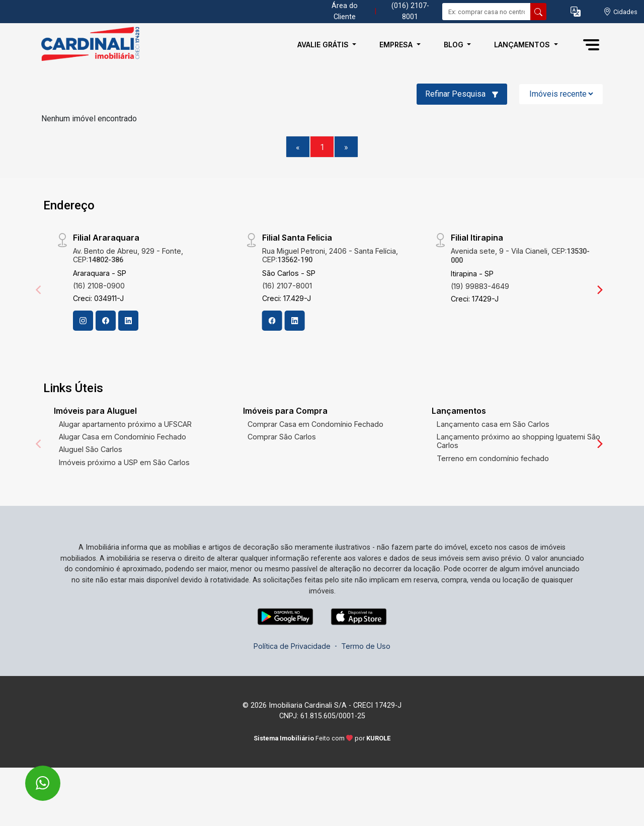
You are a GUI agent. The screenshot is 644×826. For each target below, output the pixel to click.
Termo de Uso (366, 646)
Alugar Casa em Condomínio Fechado (123, 437)
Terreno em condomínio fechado (493, 458)
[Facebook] (106, 321)
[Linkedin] (128, 321)
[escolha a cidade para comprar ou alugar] (620, 12)
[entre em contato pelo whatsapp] (32, 776)
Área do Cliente (345, 11)
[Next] (599, 290)
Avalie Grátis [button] (324, 45)
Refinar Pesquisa (462, 94)
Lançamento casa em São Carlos (493, 424)
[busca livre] (538, 12)
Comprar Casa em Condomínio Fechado (315, 424)
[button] (576, 12)
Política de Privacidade (292, 646)
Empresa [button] (397, 45)
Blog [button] (455, 45)
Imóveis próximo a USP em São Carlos (124, 462)
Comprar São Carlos (282, 437)
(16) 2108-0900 (99, 286)
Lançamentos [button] (523, 45)
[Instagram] (83, 321)
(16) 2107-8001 (287, 286)
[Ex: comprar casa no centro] (487, 12)
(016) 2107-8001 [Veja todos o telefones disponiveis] (410, 11)
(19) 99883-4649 (480, 286)
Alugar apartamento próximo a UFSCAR (125, 424)
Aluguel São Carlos (91, 449)
